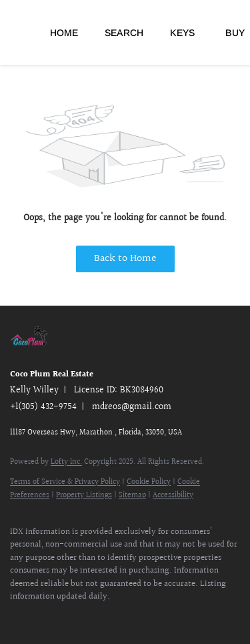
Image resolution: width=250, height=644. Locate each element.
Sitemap (132, 496)
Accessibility (173, 496)
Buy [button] (235, 33)
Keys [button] (182, 33)
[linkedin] (43, 617)
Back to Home (125, 259)
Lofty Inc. (66, 462)
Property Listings (84, 496)
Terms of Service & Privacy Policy (65, 482)
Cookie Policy (149, 482)
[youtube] (70, 617)
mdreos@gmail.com (132, 407)
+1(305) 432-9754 (43, 407)
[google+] (97, 617)
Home (64, 33)
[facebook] (17, 617)
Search (124, 33)
